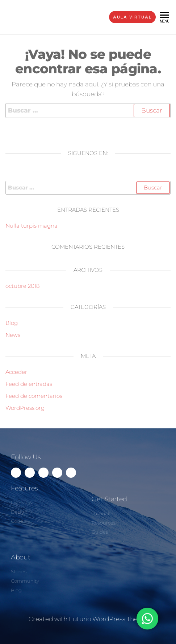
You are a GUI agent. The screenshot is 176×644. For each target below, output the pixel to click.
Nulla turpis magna (32, 226)
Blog (12, 323)
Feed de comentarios (34, 396)
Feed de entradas (29, 384)
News (13, 335)
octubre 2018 (22, 286)
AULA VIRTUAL (132, 17)
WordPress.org (25, 408)
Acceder (16, 372)
